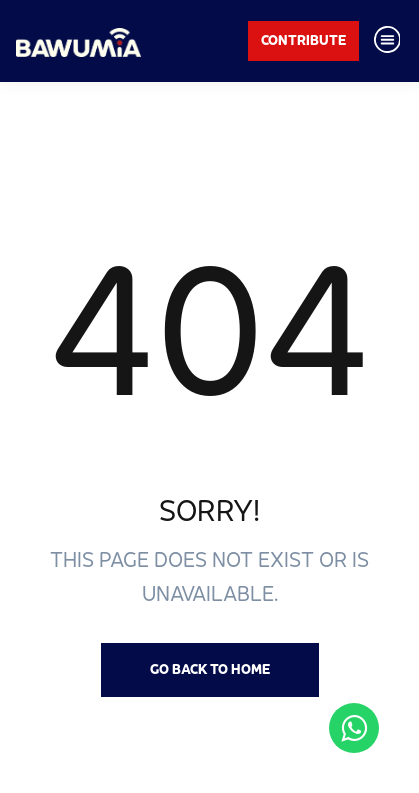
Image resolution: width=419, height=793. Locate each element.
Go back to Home (210, 669)
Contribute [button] (303, 40)
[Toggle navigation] (387, 41)
